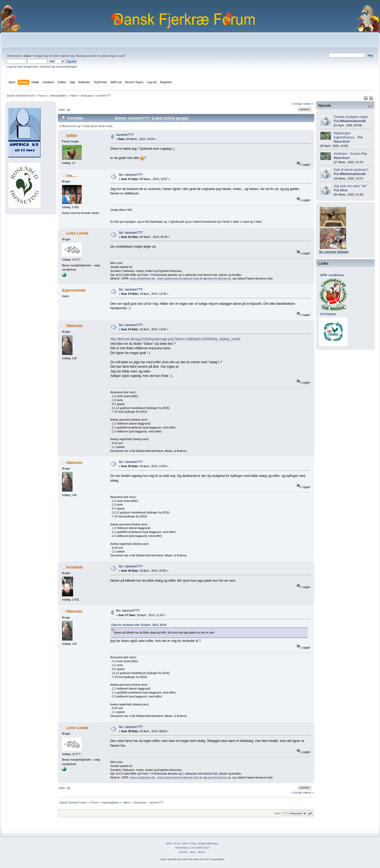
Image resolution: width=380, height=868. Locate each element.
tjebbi (72, 135)
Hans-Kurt (342, 142)
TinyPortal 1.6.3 (184, 848)
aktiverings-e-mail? (113, 56)
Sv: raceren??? (131, 175)
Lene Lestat (77, 233)
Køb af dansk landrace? (351, 170)
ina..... (72, 175)
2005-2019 (203, 848)
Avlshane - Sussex (347, 154)
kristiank (75, 567)
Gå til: (278, 813)
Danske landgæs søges (351, 117)
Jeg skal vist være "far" (350, 186)
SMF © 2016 (189, 843)
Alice (343, 190)
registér (65, 56)
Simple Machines (208, 843)
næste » (308, 104)
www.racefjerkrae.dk (142, 278)
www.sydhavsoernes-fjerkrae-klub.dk (180, 278)
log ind (48, 56)
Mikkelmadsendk (353, 121)
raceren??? (125, 135)
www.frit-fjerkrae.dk (219, 278)
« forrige (297, 104)
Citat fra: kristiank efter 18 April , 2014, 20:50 (139, 625)
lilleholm (75, 326)
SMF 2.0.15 (173, 843)
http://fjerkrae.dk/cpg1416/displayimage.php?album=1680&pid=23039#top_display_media (175, 339)
